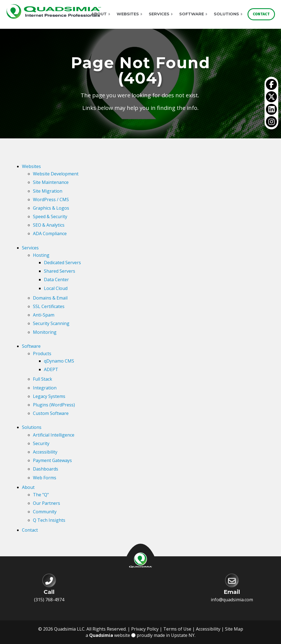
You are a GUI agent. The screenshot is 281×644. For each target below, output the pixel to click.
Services (159, 14)
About (99, 14)
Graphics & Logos (51, 208)
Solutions (226, 14)
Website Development (56, 174)
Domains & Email (50, 298)
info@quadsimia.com (232, 600)
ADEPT (51, 369)
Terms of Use (177, 629)
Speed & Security (50, 216)
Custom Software (51, 413)
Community (45, 512)
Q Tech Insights (49, 520)
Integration (45, 388)
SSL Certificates (49, 306)
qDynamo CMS (59, 361)
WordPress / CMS (51, 200)
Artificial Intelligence (54, 435)
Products (42, 354)
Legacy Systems (49, 396)
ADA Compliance (50, 233)
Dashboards (46, 469)
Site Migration (48, 191)
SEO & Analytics (49, 225)
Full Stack (43, 379)
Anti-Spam (44, 315)
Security (41, 443)
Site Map (234, 629)
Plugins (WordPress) (54, 405)
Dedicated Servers (62, 263)
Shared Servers (60, 271)
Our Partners (47, 503)
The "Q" (41, 495)
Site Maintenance (51, 182)
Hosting (41, 255)
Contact (261, 14)
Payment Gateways (52, 460)
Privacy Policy (145, 629)
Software (192, 14)
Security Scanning (51, 323)
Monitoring (45, 332)
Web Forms (45, 478)
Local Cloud (56, 288)
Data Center (56, 280)
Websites (128, 14)
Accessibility (45, 452)
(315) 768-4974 (49, 600)
